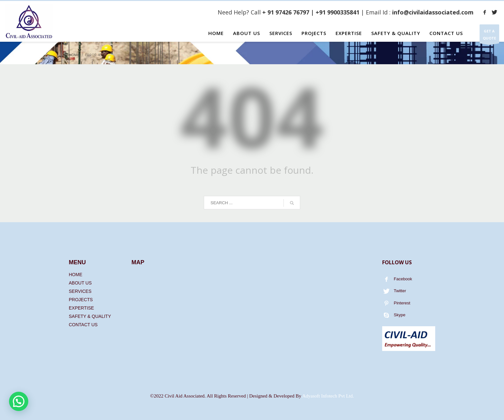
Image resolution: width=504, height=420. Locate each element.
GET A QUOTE (489, 36)
